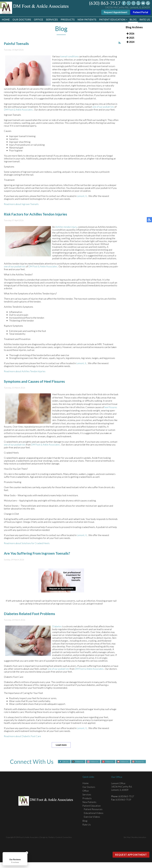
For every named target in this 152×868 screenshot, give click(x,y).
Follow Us (79, 762)
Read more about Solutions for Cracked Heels (27, 544)
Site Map (127, 837)
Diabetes (57, 627)
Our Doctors (22, 20)
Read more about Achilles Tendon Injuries (25, 372)
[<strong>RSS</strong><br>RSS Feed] (120, 43)
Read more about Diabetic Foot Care (22, 737)
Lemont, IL (82, 196)
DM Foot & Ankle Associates (19, 110)
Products (68, 20)
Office (38, 20)
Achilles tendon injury (66, 227)
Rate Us (145, 20)
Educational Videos (94, 813)
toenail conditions (69, 57)
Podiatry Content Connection (60, 837)
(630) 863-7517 (105, 3)
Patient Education (112, 20)
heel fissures (111, 408)
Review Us (140, 762)
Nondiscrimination (139, 837)
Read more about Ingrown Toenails (21, 204)
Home (6, 20)
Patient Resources (93, 809)
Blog (133, 20)
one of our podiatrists (103, 107)
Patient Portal (141, 12)
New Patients (87, 20)
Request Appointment (116, 12)
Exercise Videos (92, 817)
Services (52, 20)
